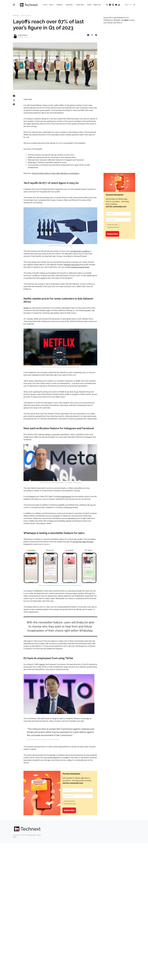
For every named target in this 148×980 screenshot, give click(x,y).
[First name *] (78, 790)
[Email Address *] (78, 796)
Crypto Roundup (68, 801)
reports (42, 664)
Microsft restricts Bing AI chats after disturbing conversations (56, 173)
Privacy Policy (32, 835)
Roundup (16, 16)
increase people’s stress (80, 267)
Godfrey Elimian (23, 35)
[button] (14, 5)
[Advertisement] (119, 63)
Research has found (72, 265)
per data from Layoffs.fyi (80, 251)
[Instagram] (113, 5)
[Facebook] (110, 5)
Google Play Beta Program (83, 542)
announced (67, 497)
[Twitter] (107, 5)
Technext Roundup (69, 804)
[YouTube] (116, 5)
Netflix (26, 308)
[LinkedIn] (119, 5)
